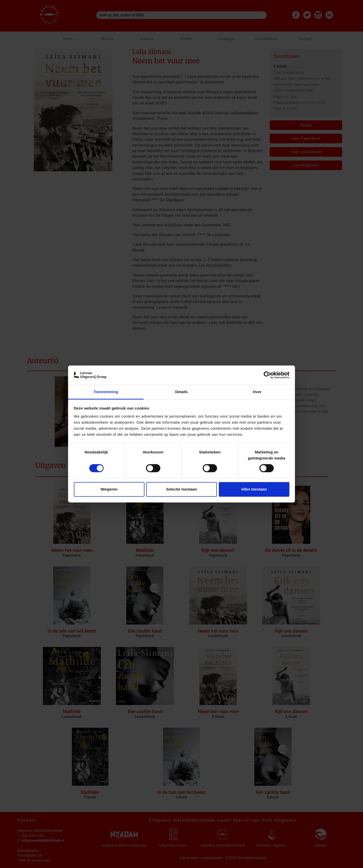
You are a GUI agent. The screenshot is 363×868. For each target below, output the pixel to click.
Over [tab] (257, 392)
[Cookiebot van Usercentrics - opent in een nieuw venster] (267, 375)
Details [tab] (181, 392)
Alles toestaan (254, 489)
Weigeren (109, 489)
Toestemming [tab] (106, 392)
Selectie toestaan (182, 489)
